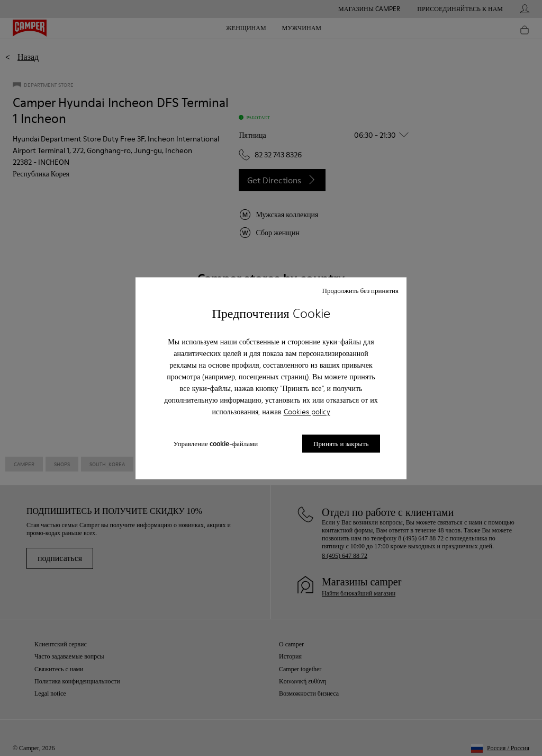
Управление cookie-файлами (215, 443)
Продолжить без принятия (360, 290)
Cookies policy (307, 412)
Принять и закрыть (341, 443)
